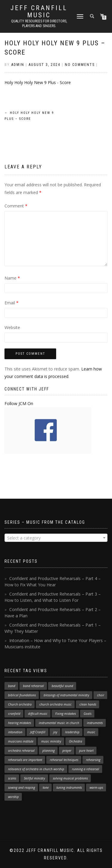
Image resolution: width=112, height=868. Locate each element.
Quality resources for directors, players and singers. (39, 24)
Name (12, 278)
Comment (16, 206)
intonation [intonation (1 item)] (15, 732)
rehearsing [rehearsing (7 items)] (93, 760)
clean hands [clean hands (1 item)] (88, 704)
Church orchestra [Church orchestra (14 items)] (20, 704)
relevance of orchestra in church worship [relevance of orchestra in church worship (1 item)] (36, 769)
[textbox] (56, 538)
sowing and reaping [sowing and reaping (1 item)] (22, 788)
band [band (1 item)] (12, 686)
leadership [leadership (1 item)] (72, 732)
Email (11, 303)
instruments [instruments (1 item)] (95, 723)
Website (12, 327)
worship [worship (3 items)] (13, 797)
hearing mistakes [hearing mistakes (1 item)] (20, 723)
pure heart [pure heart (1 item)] (86, 751)
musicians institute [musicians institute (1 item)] (21, 741)
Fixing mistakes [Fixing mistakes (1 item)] (66, 714)
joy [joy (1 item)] (55, 732)
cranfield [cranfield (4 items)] (14, 714)
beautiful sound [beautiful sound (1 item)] (62, 686)
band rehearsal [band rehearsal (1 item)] (33, 686)
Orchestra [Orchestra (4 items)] (76, 741)
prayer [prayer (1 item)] (67, 751)
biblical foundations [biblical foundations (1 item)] (22, 695)
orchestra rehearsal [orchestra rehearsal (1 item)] (21, 751)
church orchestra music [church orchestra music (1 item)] (56, 704)
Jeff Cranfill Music (39, 12)
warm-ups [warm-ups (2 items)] (96, 788)
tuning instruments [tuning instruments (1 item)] (69, 788)
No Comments (80, 65)
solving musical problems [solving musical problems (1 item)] (70, 778)
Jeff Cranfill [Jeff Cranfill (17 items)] (38, 732)
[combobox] (56, 538)
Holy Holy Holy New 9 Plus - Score (38, 82)
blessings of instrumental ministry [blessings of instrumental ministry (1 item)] (66, 695)
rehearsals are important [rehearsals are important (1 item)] (25, 760)
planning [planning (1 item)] (49, 751)
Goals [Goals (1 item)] (88, 714)
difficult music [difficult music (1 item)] (38, 714)
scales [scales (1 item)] (12, 778)
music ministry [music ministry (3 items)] (51, 741)
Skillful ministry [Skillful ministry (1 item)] (34, 778)
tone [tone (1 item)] (46, 788)
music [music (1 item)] (91, 732)
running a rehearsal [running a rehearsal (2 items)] (86, 769)
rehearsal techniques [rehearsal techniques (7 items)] (64, 760)
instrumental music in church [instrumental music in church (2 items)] (59, 723)
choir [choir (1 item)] (101, 695)
